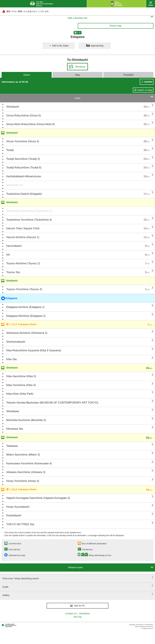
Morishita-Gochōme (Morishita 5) (26, 420)
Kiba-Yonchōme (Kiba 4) (21, 385)
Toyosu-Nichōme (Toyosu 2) (23, 263)
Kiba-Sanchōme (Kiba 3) (21, 376)
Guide (78, 586)
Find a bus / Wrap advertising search (78, 577)
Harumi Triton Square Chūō (23, 228)
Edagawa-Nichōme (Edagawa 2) (26, 316)
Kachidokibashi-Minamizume (24, 176)
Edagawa (9, 298)
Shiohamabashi (16, 342)
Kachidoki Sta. (15, 185)
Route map (116, 26)
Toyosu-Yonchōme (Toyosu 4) (24, 289)
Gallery (78, 594)
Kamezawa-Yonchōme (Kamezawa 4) (29, 463)
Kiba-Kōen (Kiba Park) (20, 394)
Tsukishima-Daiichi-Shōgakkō (24, 194)
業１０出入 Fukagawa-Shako (21, 324)
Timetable (128, 75)
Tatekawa (12, 446)
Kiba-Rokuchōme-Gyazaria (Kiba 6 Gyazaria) (34, 350)
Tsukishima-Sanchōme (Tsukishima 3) (29, 211)
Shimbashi (13, 107)
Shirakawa (13, 411)
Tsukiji (10, 150)
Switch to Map (145, 90)
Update (148, 82)
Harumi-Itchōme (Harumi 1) (23, 237)
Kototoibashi (14, 515)
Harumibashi (14, 246)
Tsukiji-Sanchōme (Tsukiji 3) (23, 159)
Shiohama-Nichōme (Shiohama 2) (27, 333)
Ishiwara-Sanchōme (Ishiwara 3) (26, 472)
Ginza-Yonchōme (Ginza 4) (23, 141)
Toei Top (77, 617)
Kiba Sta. (12, 359)
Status (27, 75)
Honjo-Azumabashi (18, 507)
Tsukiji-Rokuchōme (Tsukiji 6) (24, 168)
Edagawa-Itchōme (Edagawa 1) (25, 307)
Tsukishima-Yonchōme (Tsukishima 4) (29, 220)
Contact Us (71, 613)
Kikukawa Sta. (15, 429)
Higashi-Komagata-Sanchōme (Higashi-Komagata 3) (38, 498)
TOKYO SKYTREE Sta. (21, 524)
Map (77, 75)
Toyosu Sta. (13, 272)
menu (151, 4)
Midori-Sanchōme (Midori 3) (23, 455)
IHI (8, 255)
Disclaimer (84, 613)
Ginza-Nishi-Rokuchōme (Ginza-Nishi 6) (30, 124)
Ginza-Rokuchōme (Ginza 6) (24, 116)
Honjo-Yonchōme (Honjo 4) (23, 481)
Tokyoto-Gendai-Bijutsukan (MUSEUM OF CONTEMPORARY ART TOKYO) (52, 403)
